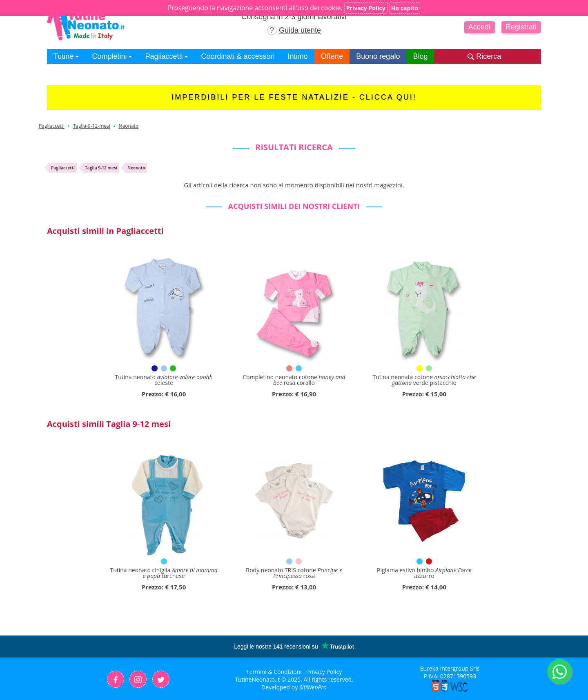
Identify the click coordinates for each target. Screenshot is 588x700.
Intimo (298, 56)
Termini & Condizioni (274, 672)
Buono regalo (378, 56)
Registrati (521, 27)
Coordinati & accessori (238, 56)
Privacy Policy (324, 672)
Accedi (479, 27)
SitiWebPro (313, 687)
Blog (420, 56)
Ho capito (405, 8)
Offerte (332, 56)
